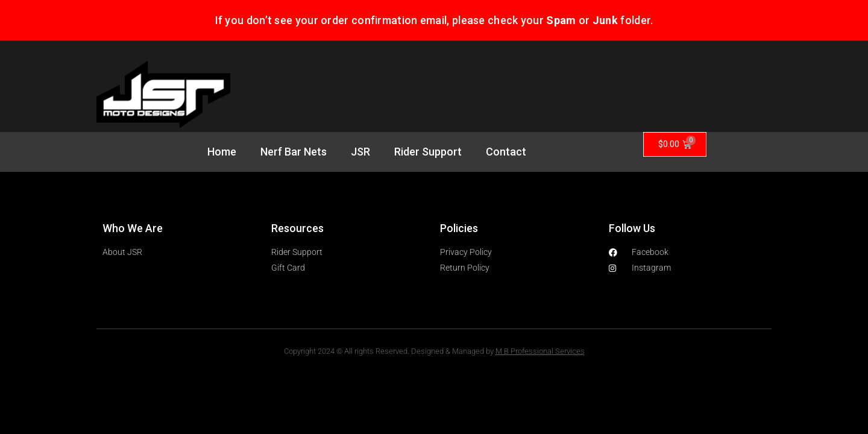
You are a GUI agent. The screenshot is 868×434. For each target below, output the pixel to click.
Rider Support (428, 152)
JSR (360, 152)
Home (222, 152)
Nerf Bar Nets (294, 152)
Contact (506, 152)
